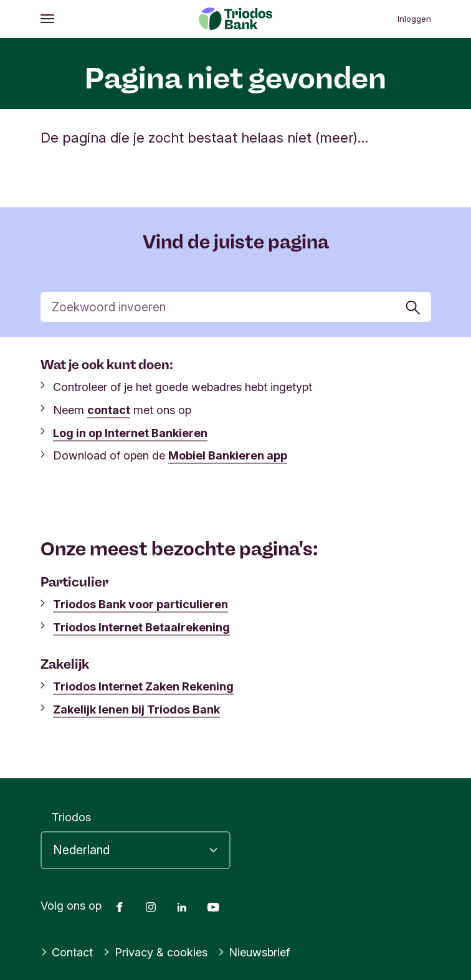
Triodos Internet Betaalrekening (141, 627)
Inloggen (414, 19)
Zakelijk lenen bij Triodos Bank (136, 709)
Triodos (71, 817)
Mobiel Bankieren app (228, 455)
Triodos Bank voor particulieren (140, 604)
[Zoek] (236, 307)
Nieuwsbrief (254, 952)
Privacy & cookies (155, 952)
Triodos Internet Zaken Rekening (143, 686)
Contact (67, 952)
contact (109, 410)
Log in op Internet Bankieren (130, 433)
